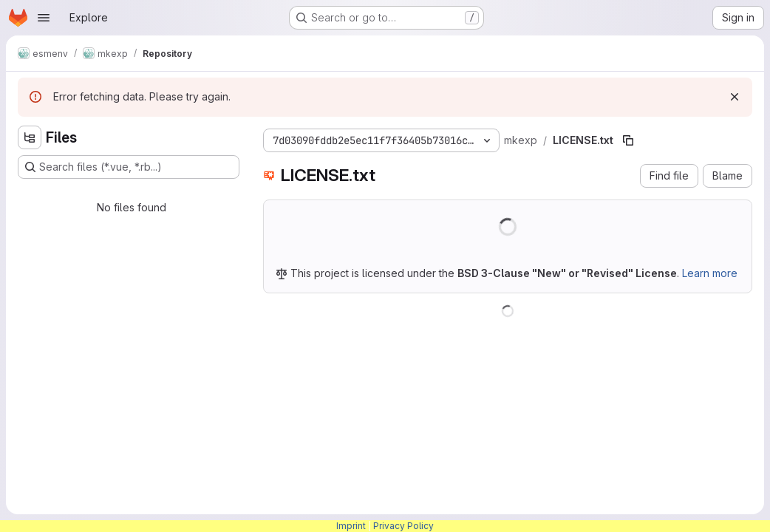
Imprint (351, 526)
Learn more (710, 273)
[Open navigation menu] (44, 18)
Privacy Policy (403, 526)
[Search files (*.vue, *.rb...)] (129, 167)
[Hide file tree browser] (30, 137)
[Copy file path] (628, 140)
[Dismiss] (735, 97)
